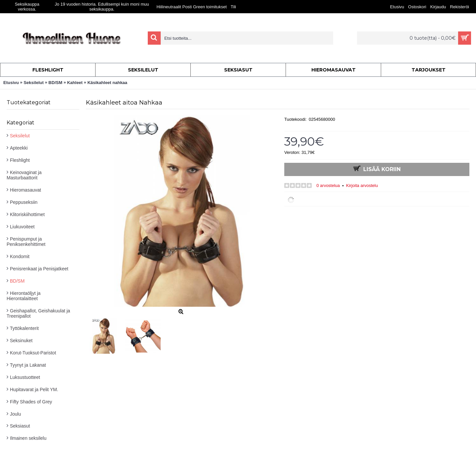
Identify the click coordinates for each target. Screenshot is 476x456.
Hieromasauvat (25, 190)
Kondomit (20, 256)
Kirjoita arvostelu (362, 185)
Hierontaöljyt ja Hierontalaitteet (24, 296)
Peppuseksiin (24, 202)
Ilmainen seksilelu (28, 438)
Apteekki (19, 148)
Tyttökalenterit (24, 328)
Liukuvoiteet (22, 227)
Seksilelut (20, 136)
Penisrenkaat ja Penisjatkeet (39, 269)
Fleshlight (20, 160)
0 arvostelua (328, 185)
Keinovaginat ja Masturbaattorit (24, 175)
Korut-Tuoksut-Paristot (33, 353)
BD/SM (17, 281)
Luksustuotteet (25, 377)
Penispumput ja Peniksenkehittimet (26, 242)
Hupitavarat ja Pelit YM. (34, 389)
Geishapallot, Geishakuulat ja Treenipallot (38, 313)
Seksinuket (21, 341)
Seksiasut (20, 426)
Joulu (15, 414)
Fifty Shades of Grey (31, 402)
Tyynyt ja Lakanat (28, 365)
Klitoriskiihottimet (27, 214)
